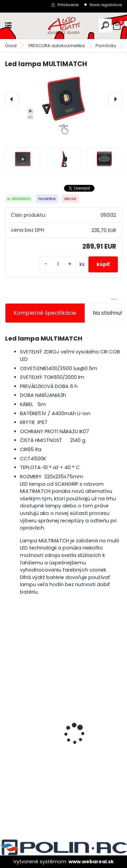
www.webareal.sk (91, 862)
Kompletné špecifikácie (45, 313)
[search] (105, 25)
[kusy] (58, 264)
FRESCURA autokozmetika (57, 46)
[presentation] (12, 99)
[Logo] (64, 26)
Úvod (11, 46)
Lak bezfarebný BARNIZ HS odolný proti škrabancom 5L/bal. (61, 756)
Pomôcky (106, 46)
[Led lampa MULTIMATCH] (63, 99)
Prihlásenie (68, 5)
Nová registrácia (106, 5)
